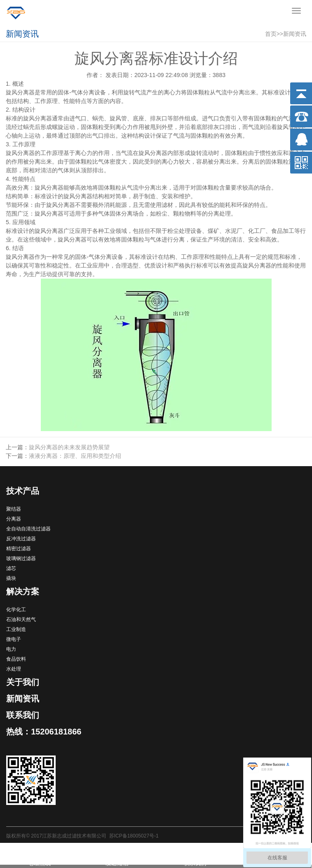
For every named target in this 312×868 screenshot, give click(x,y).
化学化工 (16, 610)
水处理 (14, 669)
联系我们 (23, 715)
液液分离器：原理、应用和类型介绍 (75, 456)
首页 (271, 34)
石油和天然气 (21, 619)
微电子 (14, 639)
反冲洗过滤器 (21, 539)
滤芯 (11, 568)
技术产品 (23, 491)
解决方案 (23, 591)
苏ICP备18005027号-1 (134, 836)
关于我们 (23, 682)
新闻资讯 (295, 34)
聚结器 (14, 509)
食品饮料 (16, 659)
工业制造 (16, 629)
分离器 (14, 519)
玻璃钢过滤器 (21, 558)
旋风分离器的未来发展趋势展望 (69, 447)
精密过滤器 (19, 549)
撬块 (11, 578)
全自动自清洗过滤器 (28, 529)
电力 (11, 649)
